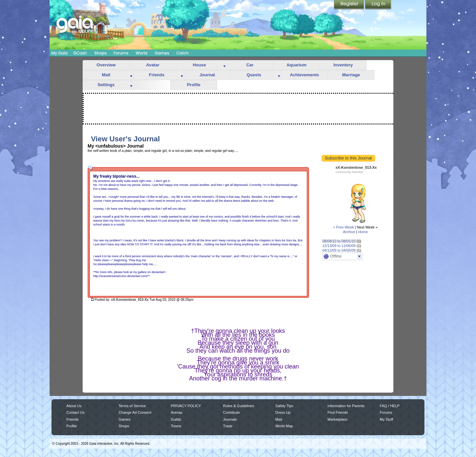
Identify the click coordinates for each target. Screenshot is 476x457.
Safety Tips (284, 406)
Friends (157, 75)
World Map (284, 426)
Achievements (304, 75)
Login (378, 5)
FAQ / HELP (390, 406)
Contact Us (76, 412)
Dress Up (283, 412)
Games (162, 53)
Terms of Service (132, 406)
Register (349, 5)
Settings (106, 85)
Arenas (177, 412)
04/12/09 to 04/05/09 (339, 250)
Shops (100, 53)
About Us (74, 406)
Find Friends (338, 412)
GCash (80, 53)
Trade (228, 426)
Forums (121, 53)
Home (363, 232)
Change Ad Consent (135, 412)
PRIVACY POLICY (186, 406)
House (199, 65)
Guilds (176, 419)
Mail (106, 75)
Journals (230, 419)
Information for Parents (346, 406)
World (141, 53)
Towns (176, 426)
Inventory (343, 65)
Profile (194, 85)
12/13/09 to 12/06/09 (339, 246)
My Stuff (386, 419)
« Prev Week (344, 227)
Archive (349, 232)
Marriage (351, 75)
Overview (106, 65)
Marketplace (337, 419)
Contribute (232, 412)
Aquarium (297, 65)
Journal (207, 75)
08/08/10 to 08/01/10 (339, 241)
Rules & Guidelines (239, 406)
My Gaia (59, 53)
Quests (254, 75)
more (224, 65)
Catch (183, 53)
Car (250, 65)
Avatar (153, 65)
